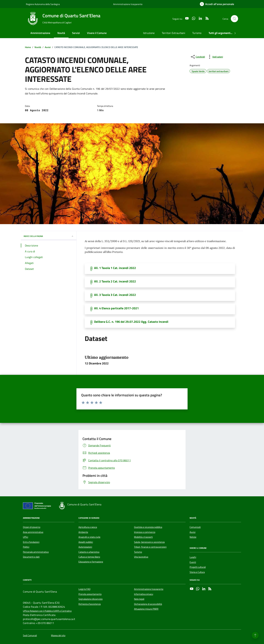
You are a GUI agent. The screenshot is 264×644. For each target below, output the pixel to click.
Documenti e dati (31, 557)
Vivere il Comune (97, 33)
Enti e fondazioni (31, 542)
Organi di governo (32, 527)
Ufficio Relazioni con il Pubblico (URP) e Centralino (47, 611)
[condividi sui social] (198, 57)
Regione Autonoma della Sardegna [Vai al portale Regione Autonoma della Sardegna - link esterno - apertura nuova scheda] (43, 4)
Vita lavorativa (141, 557)
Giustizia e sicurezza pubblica (148, 527)
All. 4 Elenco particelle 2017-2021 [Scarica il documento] (116, 308)
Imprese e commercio (145, 532)
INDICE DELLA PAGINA (49, 236)
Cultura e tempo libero (89, 557)
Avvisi (193, 532)
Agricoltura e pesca (88, 527)
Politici (26, 547)
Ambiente (83, 532)
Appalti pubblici (86, 542)
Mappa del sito (58, 636)
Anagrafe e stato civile (89, 537)
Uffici (26, 537)
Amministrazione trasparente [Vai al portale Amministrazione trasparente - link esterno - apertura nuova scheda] (128, 4)
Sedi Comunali (30, 636)
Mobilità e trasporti (143, 537)
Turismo (197, 33)
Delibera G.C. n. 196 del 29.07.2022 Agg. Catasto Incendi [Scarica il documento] (131, 322)
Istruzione (149, 33)
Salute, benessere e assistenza (149, 542)
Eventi (193, 562)
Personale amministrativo (36, 552)
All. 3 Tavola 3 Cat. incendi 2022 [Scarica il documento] (115, 295)
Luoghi (193, 557)
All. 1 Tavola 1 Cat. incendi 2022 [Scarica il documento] (115, 268)
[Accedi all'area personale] (217, 4)
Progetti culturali (198, 567)
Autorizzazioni (85, 547)
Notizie (193, 537)
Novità (61, 33)
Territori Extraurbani (174, 33)
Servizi (76, 33)
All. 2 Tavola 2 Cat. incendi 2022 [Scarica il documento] (115, 281)
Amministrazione (40, 33)
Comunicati (195, 527)
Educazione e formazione (91, 562)
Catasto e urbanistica (89, 552)
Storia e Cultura (197, 572)
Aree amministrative (33, 532)
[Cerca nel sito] (234, 19)
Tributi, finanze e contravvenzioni (150, 547)
